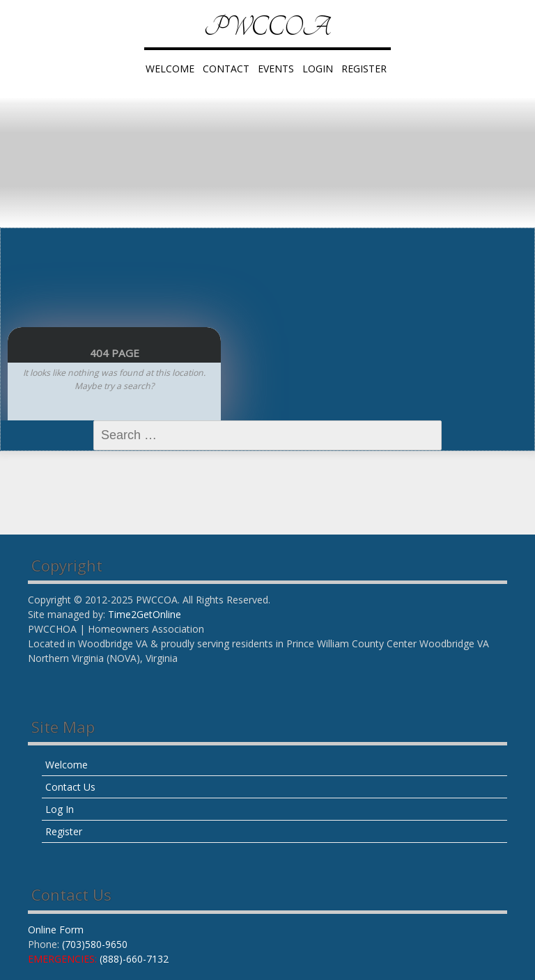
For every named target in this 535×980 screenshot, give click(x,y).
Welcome (170, 69)
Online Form (56, 930)
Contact (226, 69)
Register (364, 69)
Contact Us (70, 787)
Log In (60, 809)
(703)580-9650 (95, 944)
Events (276, 69)
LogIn (318, 69)
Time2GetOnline (145, 614)
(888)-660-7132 (134, 959)
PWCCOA (267, 27)
